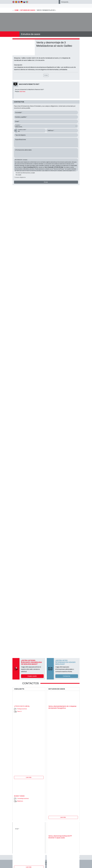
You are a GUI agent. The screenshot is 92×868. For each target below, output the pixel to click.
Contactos (67, 676)
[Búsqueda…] (70, 2)
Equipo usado (32, 676)
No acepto (18, 175)
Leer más (29, 777)
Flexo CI (19, 711)
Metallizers (20, 801)
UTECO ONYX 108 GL (22, 706)
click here (22, 92)
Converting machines (23, 799)
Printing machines (22, 709)
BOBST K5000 (19, 796)
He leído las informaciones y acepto (25, 173)
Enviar (46, 182)
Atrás (46, 75)
